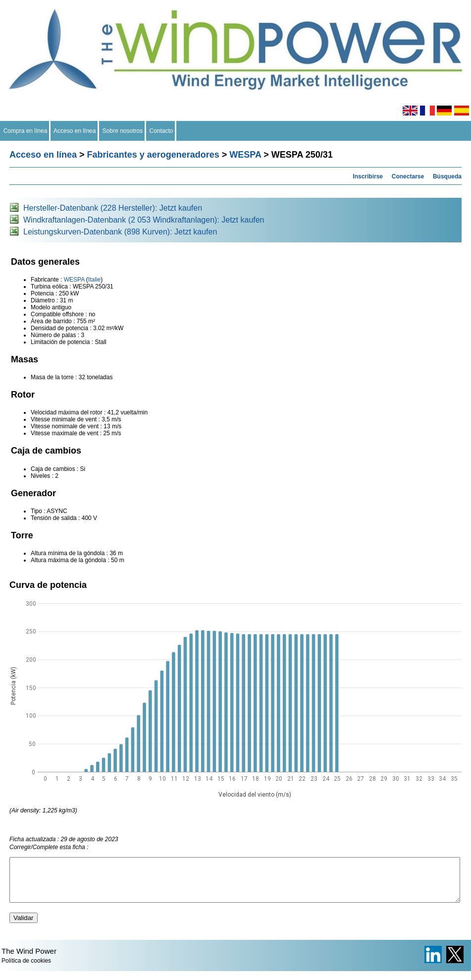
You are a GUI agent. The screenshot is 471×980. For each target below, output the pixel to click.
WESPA (245, 155)
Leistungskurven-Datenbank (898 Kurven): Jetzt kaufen (120, 232)
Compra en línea (25, 131)
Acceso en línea (75, 131)
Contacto (161, 131)
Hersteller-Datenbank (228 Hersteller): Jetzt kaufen (113, 208)
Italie (94, 280)
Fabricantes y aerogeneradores (153, 155)
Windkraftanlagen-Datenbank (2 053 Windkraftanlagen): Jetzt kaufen (144, 220)
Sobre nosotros (123, 131)
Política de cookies (26, 970)
